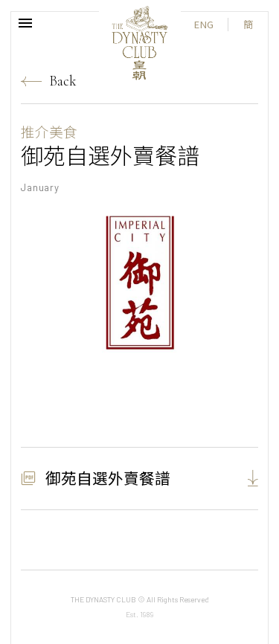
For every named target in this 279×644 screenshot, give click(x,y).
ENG (203, 24)
